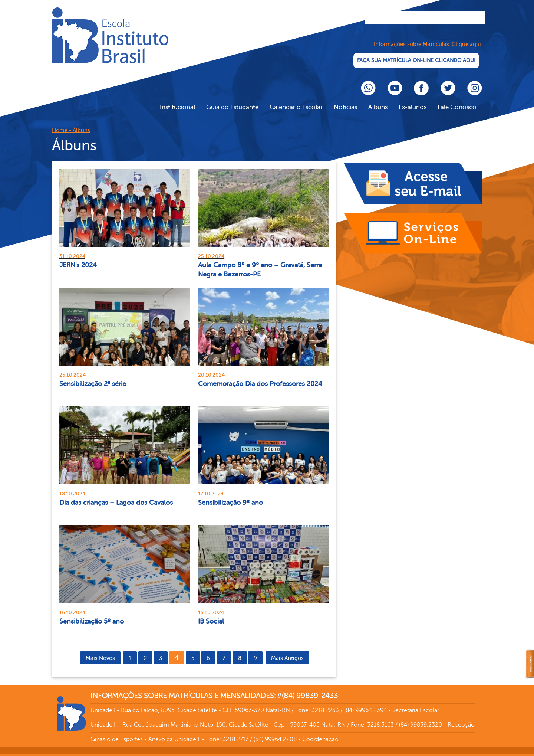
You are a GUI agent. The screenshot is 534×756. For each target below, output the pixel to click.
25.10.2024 (211, 248)
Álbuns (378, 99)
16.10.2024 (72, 604)
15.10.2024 (211, 604)
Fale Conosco (457, 99)
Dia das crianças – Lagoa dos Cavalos (116, 494)
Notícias (345, 99)
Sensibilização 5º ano (92, 613)
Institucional (177, 99)
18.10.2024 (72, 485)
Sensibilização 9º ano (230, 494)
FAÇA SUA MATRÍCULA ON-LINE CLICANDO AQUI (416, 52)
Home (60, 122)
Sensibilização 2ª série (93, 375)
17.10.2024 (211, 485)
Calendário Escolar (296, 99)
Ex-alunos (413, 99)
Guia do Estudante (232, 99)
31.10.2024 (72, 248)
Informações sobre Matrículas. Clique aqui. (428, 36)
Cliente (110, 35)
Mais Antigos (287, 650)
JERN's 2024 (78, 256)
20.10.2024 (211, 366)
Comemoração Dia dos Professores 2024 (260, 375)
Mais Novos (100, 650)
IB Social (211, 613)
